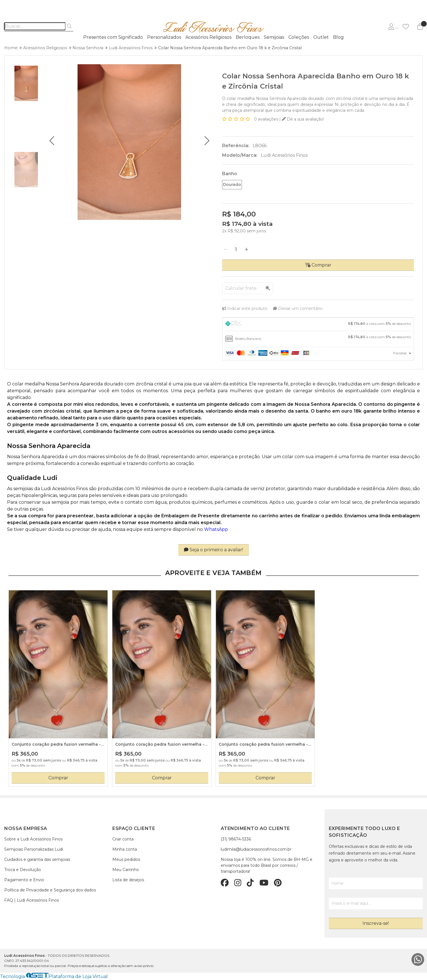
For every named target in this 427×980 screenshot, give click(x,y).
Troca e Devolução (23, 870)
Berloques (248, 37)
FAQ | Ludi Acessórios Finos (32, 900)
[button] (52, 141)
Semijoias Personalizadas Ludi (34, 849)
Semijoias (274, 37)
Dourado (232, 185)
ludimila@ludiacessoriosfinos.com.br (256, 849)
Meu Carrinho (126, 870)
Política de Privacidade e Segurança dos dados (50, 890)
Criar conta (123, 839)
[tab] (318, 324)
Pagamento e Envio (24, 880)
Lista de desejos (128, 880)
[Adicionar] (246, 250)
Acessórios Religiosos (208, 37)
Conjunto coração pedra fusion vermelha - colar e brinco (56, 745)
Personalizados (164, 37)
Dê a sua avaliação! (303, 119)
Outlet (321, 37)
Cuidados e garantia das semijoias (37, 859)
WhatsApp (216, 529)
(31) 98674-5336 (236, 839)
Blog (338, 37)
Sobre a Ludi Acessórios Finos (33, 839)
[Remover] (226, 250)
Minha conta (125, 849)
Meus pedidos (126, 859)
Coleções (299, 37)
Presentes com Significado (113, 37)
